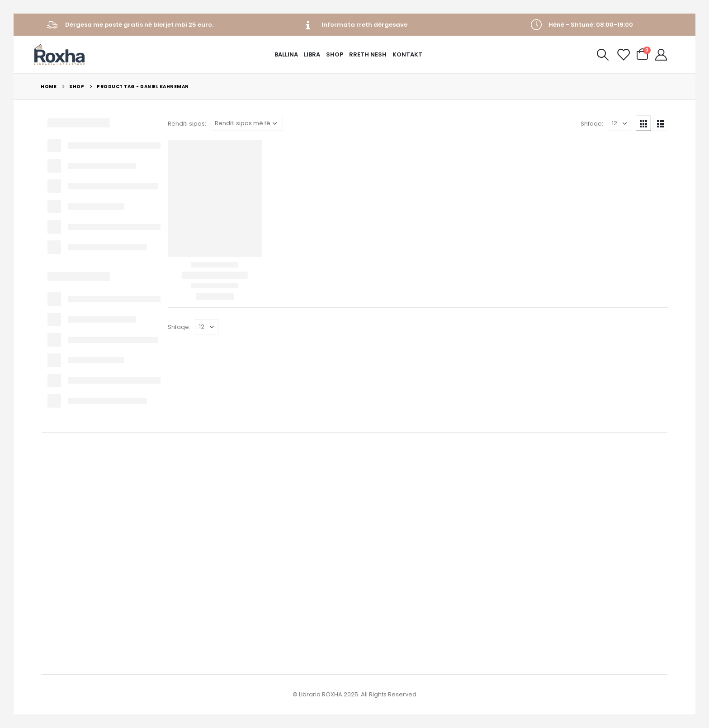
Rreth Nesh (368, 54)
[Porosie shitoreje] (247, 123)
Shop (335, 54)
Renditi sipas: (187, 124)
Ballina (286, 54)
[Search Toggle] (603, 55)
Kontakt (407, 54)
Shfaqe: (592, 124)
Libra (312, 54)
